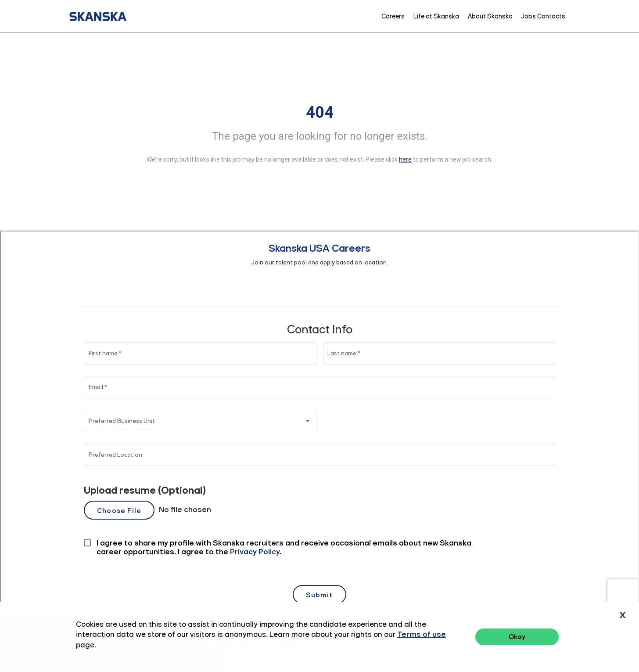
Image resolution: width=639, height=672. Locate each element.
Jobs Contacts (543, 16)
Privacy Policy (534, 641)
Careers (393, 16)
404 (320, 112)
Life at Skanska (436, 16)
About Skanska (490, 16)
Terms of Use (584, 641)
